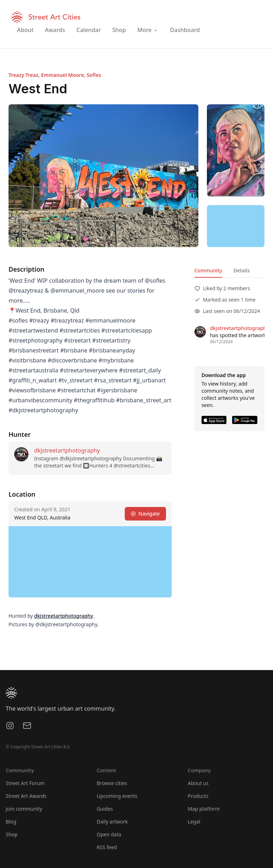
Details (242, 270)
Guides (105, 809)
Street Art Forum (25, 783)
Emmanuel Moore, (64, 75)
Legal (194, 822)
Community (208, 270)
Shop (12, 834)
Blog (11, 822)
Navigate (145, 514)
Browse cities (112, 783)
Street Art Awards (26, 796)
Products (198, 796)
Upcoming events (117, 796)
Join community (24, 809)
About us (198, 783)
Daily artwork (112, 822)
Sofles (94, 75)
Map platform (204, 809)
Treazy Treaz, (25, 75)
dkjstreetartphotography (67, 450)
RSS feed (107, 847)
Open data (109, 834)
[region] (236, 226)
